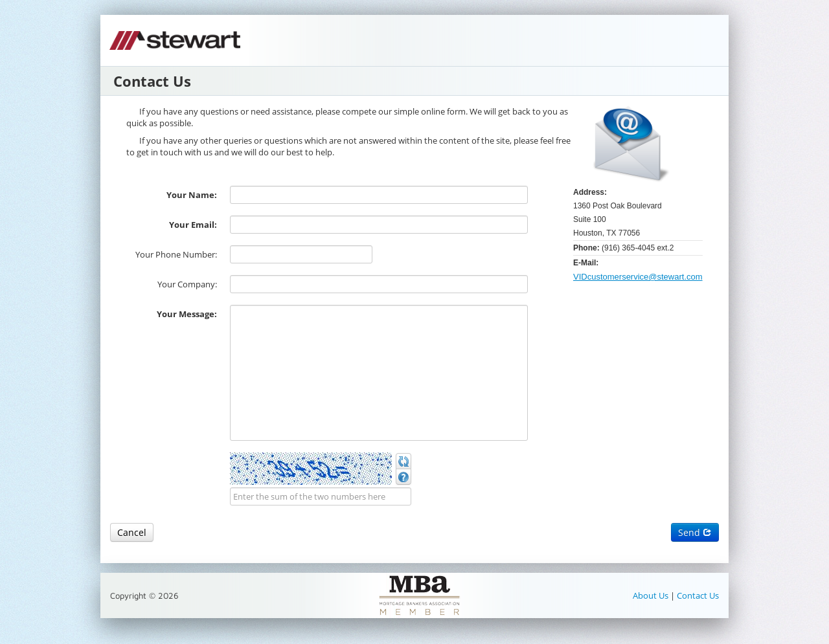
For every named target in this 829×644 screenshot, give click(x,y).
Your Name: (192, 195)
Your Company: (187, 284)
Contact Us (698, 595)
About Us (652, 595)
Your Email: (193, 225)
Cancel (132, 532)
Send (695, 532)
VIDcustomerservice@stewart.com (638, 277)
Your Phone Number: (176, 254)
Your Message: (187, 314)
